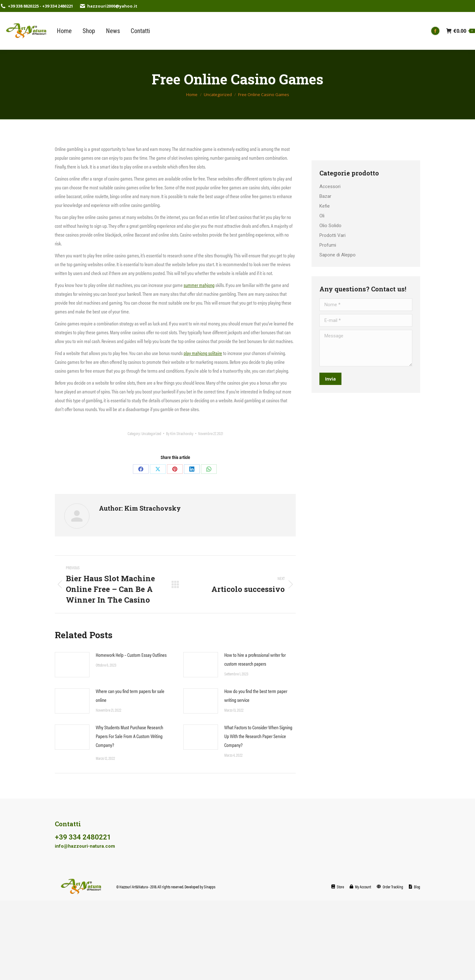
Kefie (325, 206)
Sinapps (210, 887)
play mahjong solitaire (203, 353)
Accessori (330, 186)
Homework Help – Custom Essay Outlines (131, 655)
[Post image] (72, 665)
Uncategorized (151, 433)
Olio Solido (330, 226)
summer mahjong (199, 285)
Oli (322, 216)
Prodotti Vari (332, 235)
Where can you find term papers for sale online (130, 695)
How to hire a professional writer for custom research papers (255, 659)
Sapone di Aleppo (338, 255)
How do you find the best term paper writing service (256, 695)
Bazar (325, 196)
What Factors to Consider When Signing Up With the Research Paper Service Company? (258, 736)
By (180, 433)
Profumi (328, 245)
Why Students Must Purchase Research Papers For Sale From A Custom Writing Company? (129, 736)
